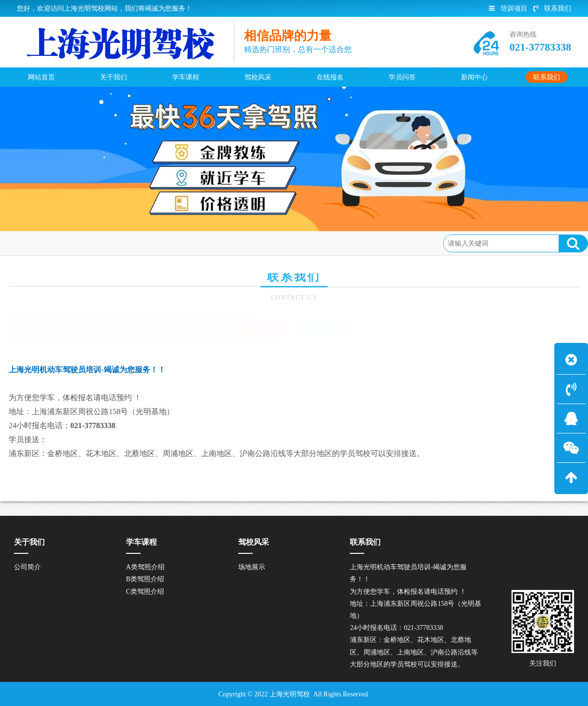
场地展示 (252, 567)
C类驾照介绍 (145, 592)
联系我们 (552, 8)
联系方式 (72, 243)
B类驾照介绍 (145, 579)
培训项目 (508, 8)
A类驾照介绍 (145, 567)
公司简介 (27, 567)
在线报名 (323, 328)
